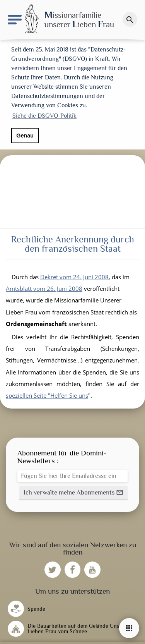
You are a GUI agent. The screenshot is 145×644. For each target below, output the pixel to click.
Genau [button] (25, 136)
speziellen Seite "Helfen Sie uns (47, 393)
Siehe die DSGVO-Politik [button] (44, 116)
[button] (73, 490)
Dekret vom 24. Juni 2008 (74, 274)
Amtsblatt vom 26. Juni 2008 (44, 286)
